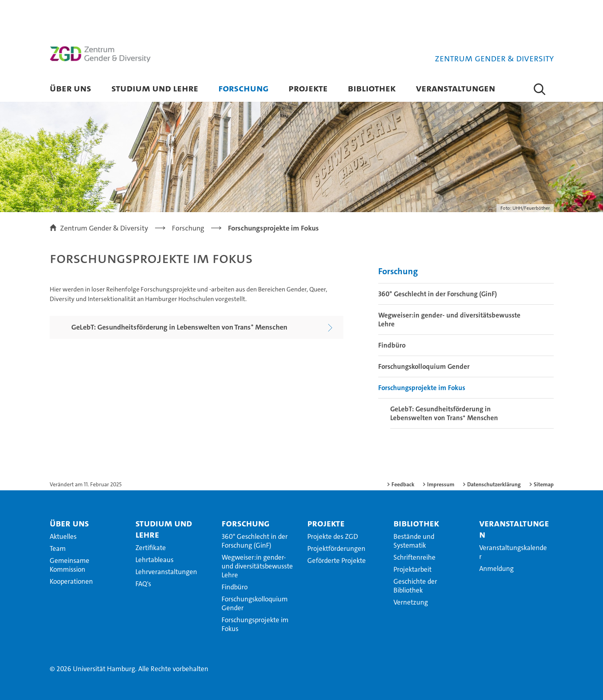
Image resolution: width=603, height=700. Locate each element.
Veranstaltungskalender (513, 552)
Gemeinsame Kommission (70, 565)
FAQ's (143, 584)
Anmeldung (496, 568)
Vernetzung (411, 602)
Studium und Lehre (155, 88)
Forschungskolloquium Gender (424, 366)
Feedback (403, 484)
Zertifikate (151, 548)
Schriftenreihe (414, 557)
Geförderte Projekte (337, 560)
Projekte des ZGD (333, 536)
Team (58, 548)
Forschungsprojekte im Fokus (422, 388)
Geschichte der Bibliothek (415, 586)
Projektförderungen (336, 548)
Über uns (71, 88)
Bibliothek (372, 88)
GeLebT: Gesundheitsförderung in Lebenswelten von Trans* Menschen (444, 413)
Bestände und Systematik (414, 541)
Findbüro (392, 345)
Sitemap (544, 484)
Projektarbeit (412, 569)
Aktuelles (63, 536)
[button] (539, 89)
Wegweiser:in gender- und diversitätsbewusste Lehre (449, 320)
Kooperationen (71, 581)
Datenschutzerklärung (494, 484)
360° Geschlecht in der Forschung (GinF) (438, 294)
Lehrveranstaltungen (166, 572)
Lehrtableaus (154, 560)
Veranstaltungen (456, 88)
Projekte (308, 88)
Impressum (441, 484)
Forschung (243, 88)
